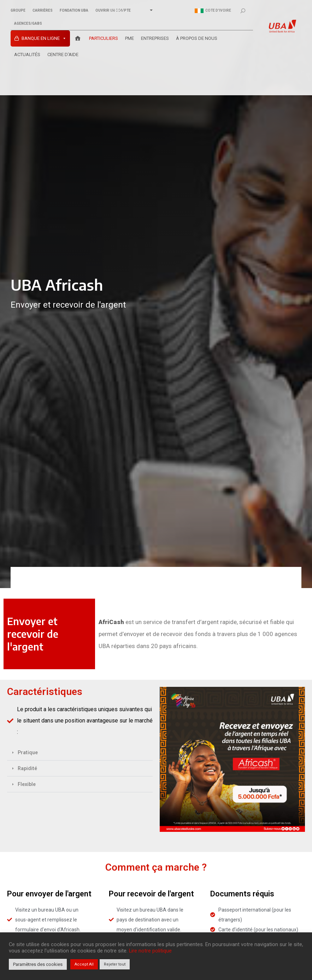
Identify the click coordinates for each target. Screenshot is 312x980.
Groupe (18, 11)
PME (129, 38)
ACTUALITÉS (27, 55)
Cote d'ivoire (213, 11)
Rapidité (27, 768)
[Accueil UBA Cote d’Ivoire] (78, 38)
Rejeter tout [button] (115, 964)
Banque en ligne (44, 38)
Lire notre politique (150, 951)
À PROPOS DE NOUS (197, 38)
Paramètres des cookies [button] (38, 964)
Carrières (43, 11)
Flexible (27, 784)
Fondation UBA (74, 11)
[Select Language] (130, 10)
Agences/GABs (28, 24)
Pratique (28, 752)
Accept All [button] (84, 964)
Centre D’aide (63, 55)
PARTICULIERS (104, 38)
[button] (80, 753)
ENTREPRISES (155, 38)
